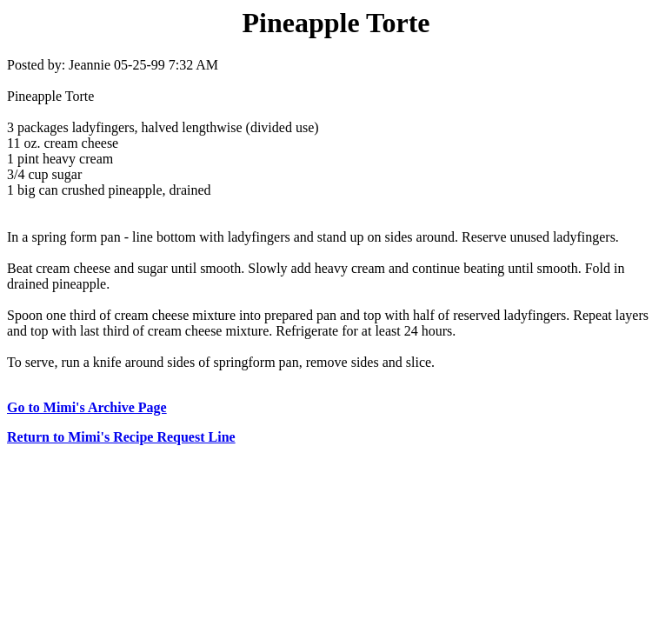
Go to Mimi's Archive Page (87, 407)
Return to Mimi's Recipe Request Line (121, 437)
